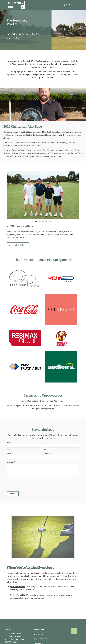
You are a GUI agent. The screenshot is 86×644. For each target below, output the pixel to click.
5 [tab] (50, 222)
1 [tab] (36, 222)
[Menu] (76, 5)
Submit (13, 494)
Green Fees (38, 634)
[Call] (71, 5)
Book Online (39, 630)
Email (10, 454)
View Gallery (17, 245)
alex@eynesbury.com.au (43, 408)
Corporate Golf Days (19, 595)
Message (11, 462)
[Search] (66, 5)
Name (10, 442)
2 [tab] (40, 222)
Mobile (47, 454)
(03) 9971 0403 (11, 642)
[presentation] (24, 484)
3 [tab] (43, 222)
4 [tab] (46, 222)
